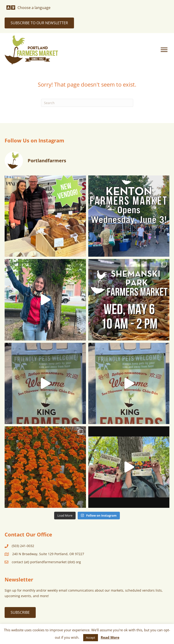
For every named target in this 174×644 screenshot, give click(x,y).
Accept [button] (91, 638)
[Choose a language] (28, 8)
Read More (110, 637)
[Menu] (164, 50)
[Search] (87, 103)
